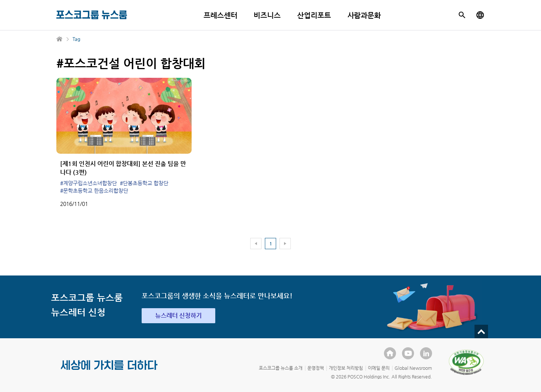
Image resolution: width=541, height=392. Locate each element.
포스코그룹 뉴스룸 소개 (281, 368)
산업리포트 (314, 15)
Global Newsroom (413, 368)
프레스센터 (221, 15)
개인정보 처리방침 (346, 368)
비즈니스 (267, 15)
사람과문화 (364, 15)
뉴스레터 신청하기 (178, 316)
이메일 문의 (379, 368)
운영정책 (316, 368)
